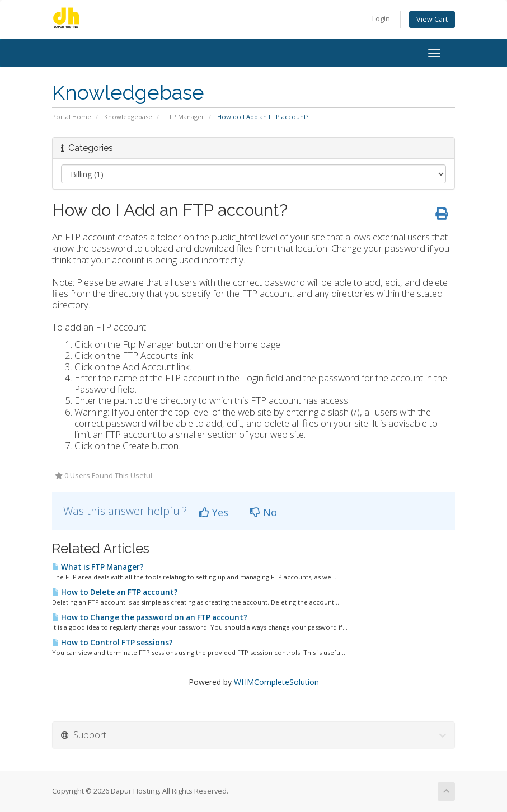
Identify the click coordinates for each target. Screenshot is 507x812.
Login (381, 19)
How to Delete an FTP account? (115, 592)
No (264, 512)
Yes (214, 512)
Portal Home (72, 117)
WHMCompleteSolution (276, 682)
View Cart (432, 19)
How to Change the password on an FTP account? (150, 617)
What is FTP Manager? (98, 567)
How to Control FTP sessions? (112, 643)
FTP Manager (185, 117)
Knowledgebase (128, 117)
